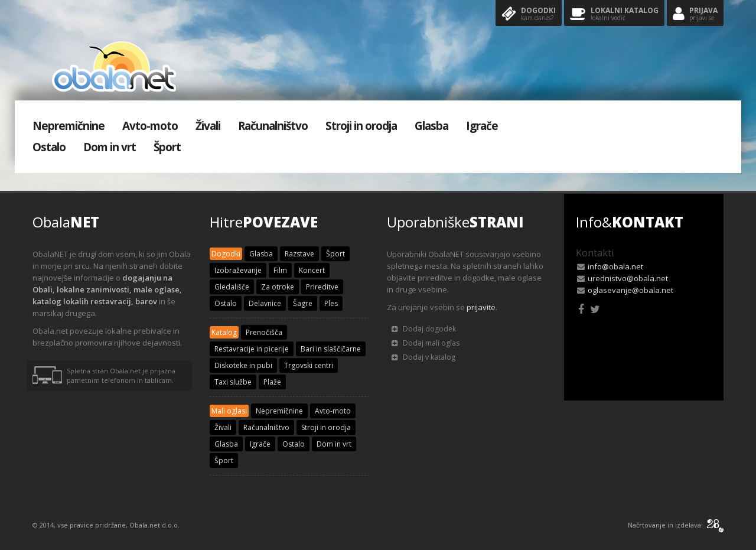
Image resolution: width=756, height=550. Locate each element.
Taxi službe (233, 382)
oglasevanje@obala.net (630, 290)
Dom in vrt (110, 147)
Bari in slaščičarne (331, 349)
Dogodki (529, 14)
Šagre (303, 303)
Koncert (312, 270)
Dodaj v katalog (423, 357)
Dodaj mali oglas (426, 343)
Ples (331, 303)
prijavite (481, 307)
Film (280, 270)
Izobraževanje (238, 270)
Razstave (299, 254)
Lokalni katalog (614, 14)
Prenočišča (264, 332)
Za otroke (278, 287)
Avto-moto (150, 126)
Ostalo (49, 147)
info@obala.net (615, 266)
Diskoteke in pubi (243, 365)
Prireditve (322, 287)
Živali (208, 126)
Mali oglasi (229, 411)
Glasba (431, 126)
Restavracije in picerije (252, 349)
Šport (167, 147)
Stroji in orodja (361, 126)
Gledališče (232, 287)
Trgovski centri (309, 365)
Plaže (272, 382)
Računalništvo (273, 126)
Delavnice (265, 303)
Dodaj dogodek (424, 329)
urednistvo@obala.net (628, 278)
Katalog (224, 332)
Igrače (482, 126)
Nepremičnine (69, 126)
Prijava (695, 14)
